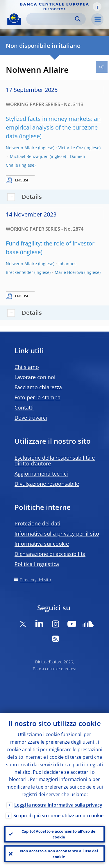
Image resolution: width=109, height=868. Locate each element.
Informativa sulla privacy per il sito (57, 534)
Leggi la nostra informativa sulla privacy (58, 805)
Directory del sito (35, 580)
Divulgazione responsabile (47, 484)
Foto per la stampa (37, 397)
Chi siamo (27, 367)
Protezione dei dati (37, 523)
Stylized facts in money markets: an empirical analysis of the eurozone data (53, 127)
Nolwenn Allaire (21, 148)
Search (78, 19)
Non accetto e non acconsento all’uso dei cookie (59, 854)
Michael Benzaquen (29, 156)
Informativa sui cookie (42, 544)
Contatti (24, 407)
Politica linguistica (37, 564)
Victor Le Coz (71, 148)
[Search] (51, 19)
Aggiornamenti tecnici (41, 474)
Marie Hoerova (69, 272)
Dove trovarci (31, 418)
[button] (97, 7)
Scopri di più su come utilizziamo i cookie (58, 816)
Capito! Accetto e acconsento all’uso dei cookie (59, 834)
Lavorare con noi (35, 377)
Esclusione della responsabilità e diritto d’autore (55, 461)
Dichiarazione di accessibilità (50, 554)
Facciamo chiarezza (38, 387)
